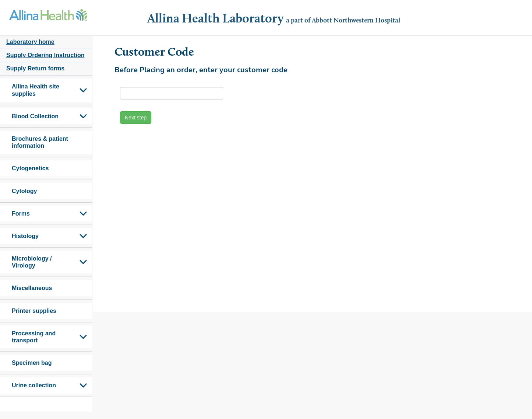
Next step (136, 118)
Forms (21, 214)
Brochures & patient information (40, 142)
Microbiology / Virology (32, 262)
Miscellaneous (32, 288)
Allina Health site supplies (36, 90)
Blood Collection (35, 116)
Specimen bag (32, 363)
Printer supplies (34, 311)
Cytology (24, 191)
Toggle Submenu (83, 90)
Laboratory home (30, 42)
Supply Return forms (35, 68)
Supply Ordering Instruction (45, 55)
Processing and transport (34, 337)
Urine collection (34, 385)
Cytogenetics (30, 168)
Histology (25, 236)
